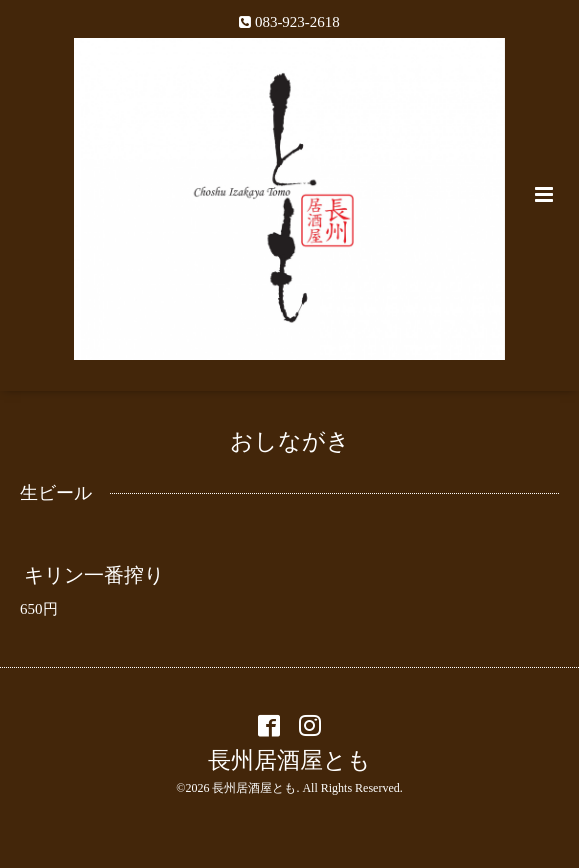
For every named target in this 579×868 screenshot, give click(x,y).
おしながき (290, 441)
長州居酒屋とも (289, 760)
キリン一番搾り (94, 575)
